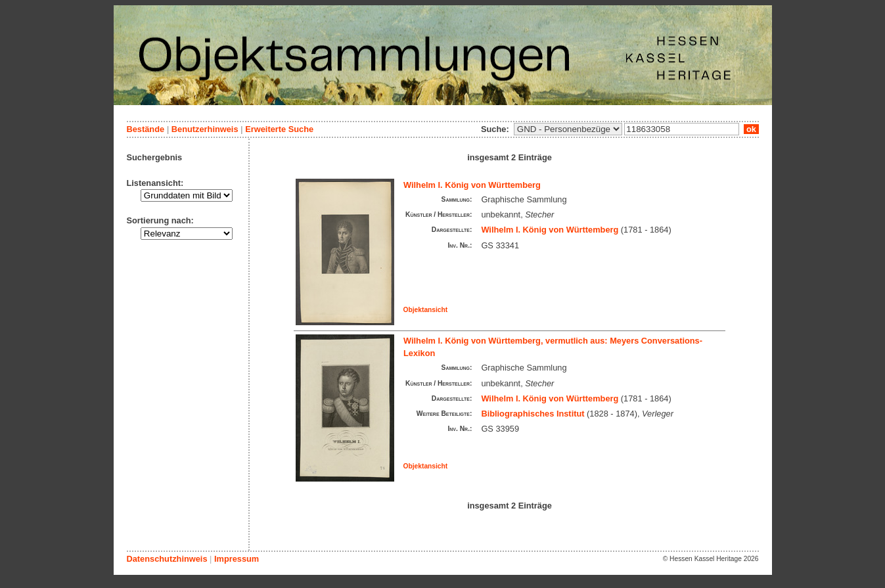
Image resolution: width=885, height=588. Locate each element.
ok (751, 129)
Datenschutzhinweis (167, 559)
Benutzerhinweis (205, 129)
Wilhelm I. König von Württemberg (472, 185)
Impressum (237, 559)
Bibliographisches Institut (533, 414)
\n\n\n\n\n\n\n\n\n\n (568, 129)
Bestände (146, 129)
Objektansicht (426, 310)
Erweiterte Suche (279, 129)
